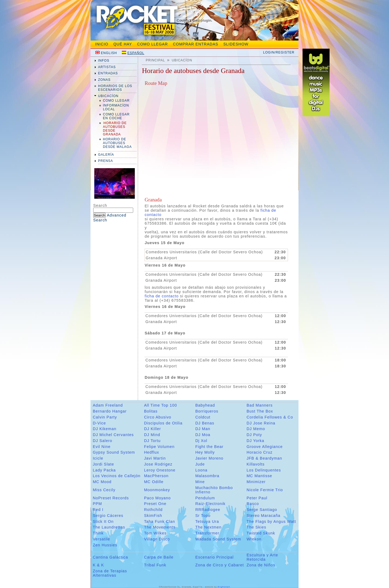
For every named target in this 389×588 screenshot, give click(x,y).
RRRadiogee (208, 510)
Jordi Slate (103, 464)
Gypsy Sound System (114, 452)
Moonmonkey (157, 490)
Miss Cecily (104, 490)
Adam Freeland (108, 405)
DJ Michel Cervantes (113, 435)
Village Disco (157, 539)
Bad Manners (260, 405)
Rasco (253, 504)
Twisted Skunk (261, 533)
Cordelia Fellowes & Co (270, 417)
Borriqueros (207, 411)
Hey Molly (205, 452)
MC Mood (102, 482)
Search (100, 205)
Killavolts (256, 464)
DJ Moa (203, 435)
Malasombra (207, 476)
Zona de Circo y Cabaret (220, 565)
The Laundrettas (109, 527)
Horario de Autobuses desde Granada (115, 129)
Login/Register (279, 52)
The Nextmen (208, 527)
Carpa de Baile (159, 557)
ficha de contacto (162, 296)
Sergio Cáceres (108, 516)
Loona (201, 470)
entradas (108, 73)
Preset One (155, 504)
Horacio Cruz (260, 452)
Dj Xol (201, 441)
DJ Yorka (256, 441)
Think (98, 533)
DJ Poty (254, 435)
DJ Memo (256, 429)
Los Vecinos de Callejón (117, 476)
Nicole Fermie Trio (265, 490)
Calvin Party (105, 417)
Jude (200, 464)
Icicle (98, 458)
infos (104, 61)
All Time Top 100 (160, 405)
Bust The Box (260, 411)
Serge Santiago (262, 510)
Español (136, 53)
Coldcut (203, 417)
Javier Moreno (209, 458)
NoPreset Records (111, 498)
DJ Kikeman (105, 429)
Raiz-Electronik (210, 504)
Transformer (207, 533)
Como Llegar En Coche (116, 116)
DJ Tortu (152, 441)
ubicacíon (108, 96)
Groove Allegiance (265, 447)
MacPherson (156, 476)
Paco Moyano (157, 498)
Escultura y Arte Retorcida (262, 557)
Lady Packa (104, 470)
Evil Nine (102, 447)
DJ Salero (102, 441)
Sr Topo (203, 516)
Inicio (102, 44)
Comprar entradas (196, 44)
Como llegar (116, 101)
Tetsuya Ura (207, 521)
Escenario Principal (214, 557)
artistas (107, 67)
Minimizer (256, 482)
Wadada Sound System (218, 539)
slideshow (236, 44)
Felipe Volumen (159, 447)
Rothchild (153, 510)
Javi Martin (155, 458)
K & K (98, 565)
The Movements (160, 527)
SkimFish (153, 516)
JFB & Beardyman (264, 458)
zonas (104, 80)
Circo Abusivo (158, 417)
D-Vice (99, 423)
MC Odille (154, 482)
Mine (200, 482)
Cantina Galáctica (110, 557)
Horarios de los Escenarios (115, 88)
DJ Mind (152, 435)
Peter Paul (257, 498)
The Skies (256, 527)
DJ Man (203, 429)
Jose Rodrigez (158, 464)
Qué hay (123, 44)
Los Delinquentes (264, 470)
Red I (98, 510)
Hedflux (152, 452)
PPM (97, 504)
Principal (155, 60)
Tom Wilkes (155, 533)
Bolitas (151, 411)
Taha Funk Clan (160, 521)
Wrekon (254, 539)
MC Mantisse (259, 476)
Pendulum (205, 498)
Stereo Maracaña (264, 516)
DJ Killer (152, 429)
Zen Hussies (105, 545)
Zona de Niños (261, 565)
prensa (105, 161)
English (109, 53)
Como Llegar (153, 44)
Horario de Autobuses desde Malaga (117, 143)
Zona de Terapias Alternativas (110, 573)
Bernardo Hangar (110, 411)
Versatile (101, 539)
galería (106, 155)
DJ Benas (205, 423)
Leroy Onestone (160, 470)
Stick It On (103, 521)
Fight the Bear (209, 447)
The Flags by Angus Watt (271, 521)
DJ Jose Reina (261, 423)
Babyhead (205, 405)
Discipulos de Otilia (163, 423)
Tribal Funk (155, 565)
